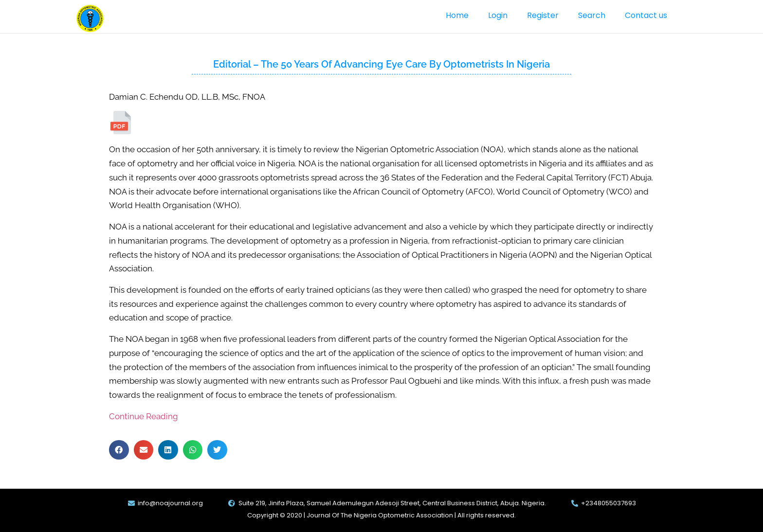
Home (457, 15)
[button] (119, 450)
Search (592, 15)
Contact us (646, 15)
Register (543, 15)
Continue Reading (144, 416)
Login (498, 15)
